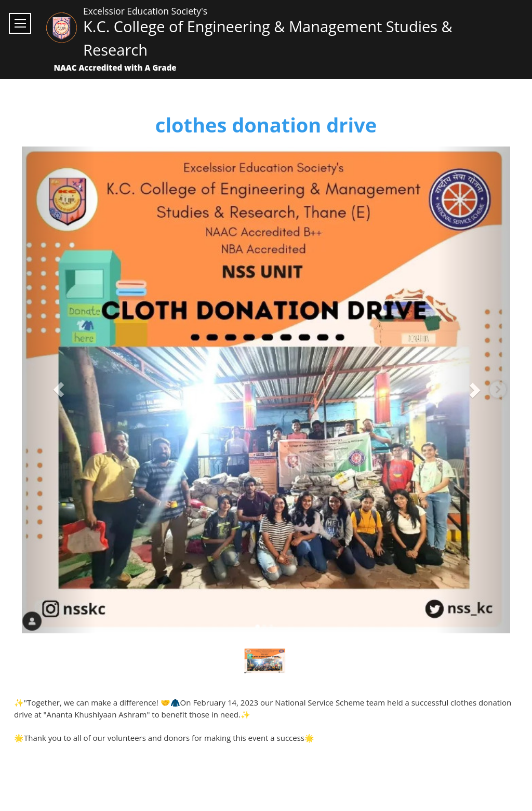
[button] (58, 390)
